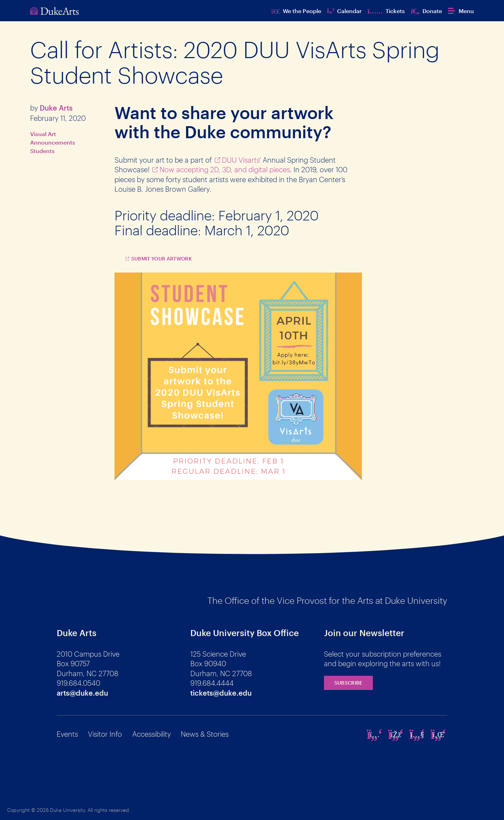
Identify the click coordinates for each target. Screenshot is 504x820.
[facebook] (396, 734)
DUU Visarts (241, 160)
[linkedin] (438, 734)
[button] (461, 11)
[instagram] (375, 734)
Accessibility (152, 734)
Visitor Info (105, 734)
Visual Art (43, 134)
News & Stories (205, 734)
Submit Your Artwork (162, 259)
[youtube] (417, 734)
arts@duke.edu (82, 693)
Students (42, 151)
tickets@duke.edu (221, 693)
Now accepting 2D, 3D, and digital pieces (225, 169)
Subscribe (348, 683)
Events (67, 734)
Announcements (53, 142)
